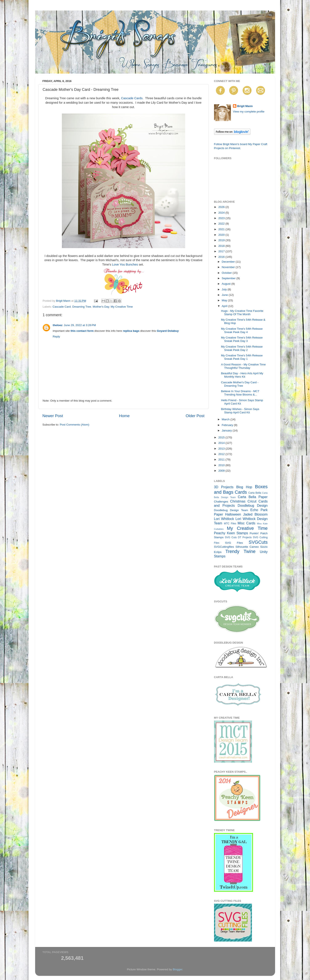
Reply (57, 337)
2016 (222, 257)
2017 (222, 251)
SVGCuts (258, 542)
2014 (222, 443)
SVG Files (234, 543)
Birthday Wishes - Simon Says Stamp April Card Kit (240, 411)
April (225, 306)
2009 (222, 471)
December (229, 262)
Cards (241, 492)
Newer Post (53, 416)
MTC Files (230, 524)
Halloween (233, 514)
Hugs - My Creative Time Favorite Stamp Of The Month (242, 313)
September (229, 278)
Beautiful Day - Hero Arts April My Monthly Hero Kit (242, 375)
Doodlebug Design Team (231, 510)
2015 (222, 437)
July (225, 289)
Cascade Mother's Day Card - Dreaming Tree (240, 384)
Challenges (221, 502)
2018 (222, 246)
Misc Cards (246, 523)
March (226, 419)
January (227, 430)
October (227, 273)
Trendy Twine (240, 551)
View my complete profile (249, 112)
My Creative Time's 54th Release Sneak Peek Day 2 (242, 348)
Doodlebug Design (253, 505)
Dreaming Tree (82, 307)
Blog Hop (244, 487)
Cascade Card (62, 307)
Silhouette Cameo (247, 547)
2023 (222, 218)
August (227, 284)
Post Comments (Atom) (75, 425)
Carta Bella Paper (253, 497)
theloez (58, 325)
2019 (222, 240)
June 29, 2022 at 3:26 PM (80, 325)
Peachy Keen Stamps (231, 533)
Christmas (238, 501)
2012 (222, 454)
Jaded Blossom (255, 514)
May (225, 300)
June (225, 295)
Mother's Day (101, 307)
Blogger (178, 969)
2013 (222, 449)
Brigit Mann (245, 106)
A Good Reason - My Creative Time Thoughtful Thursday (243, 366)
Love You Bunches (125, 265)
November (229, 267)
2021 (222, 229)
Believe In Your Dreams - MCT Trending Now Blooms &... (240, 393)
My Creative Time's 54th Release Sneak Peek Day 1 (242, 357)
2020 (222, 235)
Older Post (195, 416)
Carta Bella (255, 493)
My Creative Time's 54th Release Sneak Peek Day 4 (242, 330)
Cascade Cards (132, 98)
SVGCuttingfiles (224, 547)
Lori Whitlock (224, 519)
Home (124, 416)
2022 (222, 224)
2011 (222, 460)
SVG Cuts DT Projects (238, 537)
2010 (222, 465)
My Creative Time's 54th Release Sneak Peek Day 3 (242, 339)
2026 (222, 207)
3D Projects (224, 487)
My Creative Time (122, 307)
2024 (222, 213)
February (228, 425)
